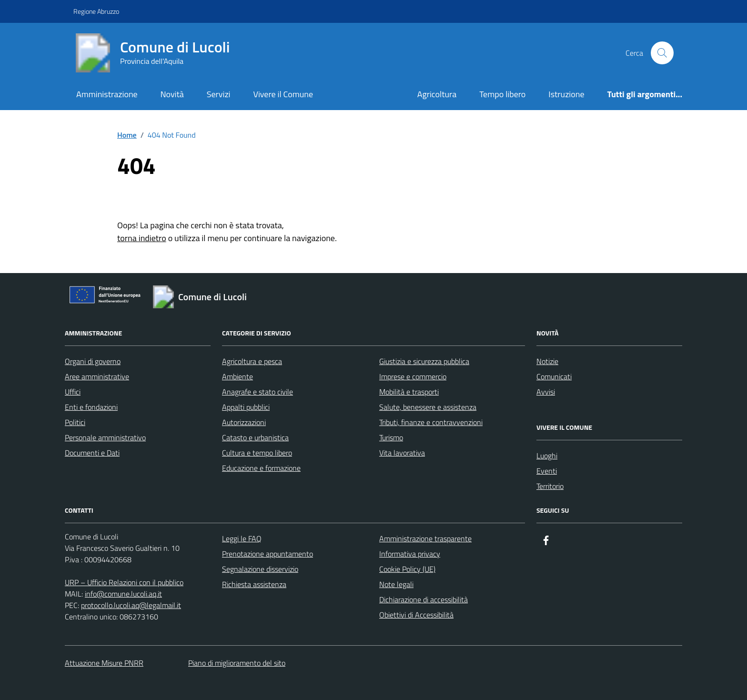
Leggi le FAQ (242, 538)
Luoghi (547, 456)
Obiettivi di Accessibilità (416, 615)
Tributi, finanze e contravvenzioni (431, 422)
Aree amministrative (97, 376)
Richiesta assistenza (254, 584)
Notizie (547, 361)
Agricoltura (437, 94)
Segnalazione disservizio (260, 569)
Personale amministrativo (105, 437)
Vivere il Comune (283, 94)
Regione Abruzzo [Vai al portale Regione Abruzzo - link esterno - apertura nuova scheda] (96, 11)
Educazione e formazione (261, 468)
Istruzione (566, 94)
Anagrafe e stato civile (257, 392)
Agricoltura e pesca (252, 361)
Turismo (391, 437)
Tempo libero (502, 94)
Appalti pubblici (246, 407)
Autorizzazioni (244, 422)
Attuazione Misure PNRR (104, 663)
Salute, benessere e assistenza (428, 407)
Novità (172, 94)
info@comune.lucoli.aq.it (123, 594)
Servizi (219, 94)
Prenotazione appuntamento (268, 554)
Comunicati (554, 376)
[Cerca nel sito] (662, 53)
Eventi (547, 471)
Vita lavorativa (402, 453)
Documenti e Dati (92, 453)
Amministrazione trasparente (425, 538)
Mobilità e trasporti (409, 392)
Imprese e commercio (413, 376)
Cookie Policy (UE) (407, 569)
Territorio (550, 486)
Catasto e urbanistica (255, 437)
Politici (75, 422)
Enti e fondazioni (91, 407)
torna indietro (142, 238)
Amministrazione (107, 94)
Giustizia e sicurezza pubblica (424, 361)
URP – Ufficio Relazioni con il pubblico (124, 582)
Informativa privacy (410, 554)
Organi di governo (93, 361)
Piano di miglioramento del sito (237, 663)
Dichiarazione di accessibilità (424, 599)
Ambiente (237, 376)
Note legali (396, 584)
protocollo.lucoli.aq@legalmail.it (131, 605)
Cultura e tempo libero (257, 453)
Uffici (73, 392)
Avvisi (546, 392)
